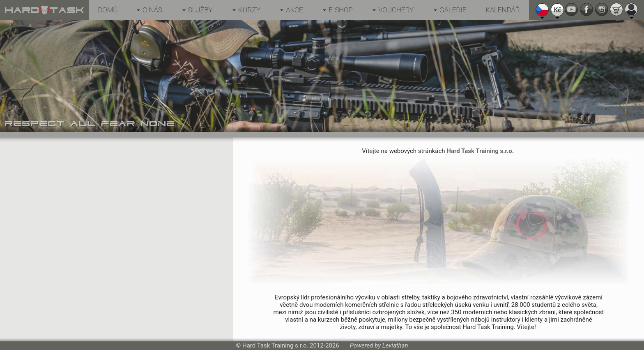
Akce (294, 10)
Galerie (453, 10)
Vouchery (396, 10)
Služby (200, 10)
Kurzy (249, 10)
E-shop (340, 10)
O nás (152, 10)
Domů (108, 10)
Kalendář (503, 10)
